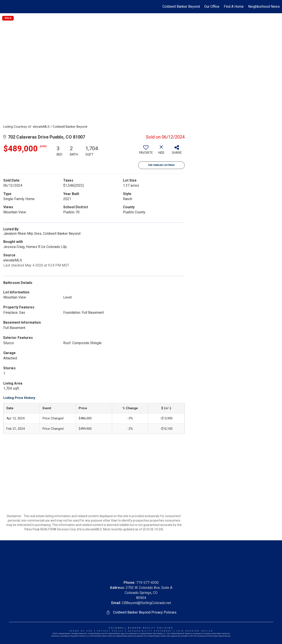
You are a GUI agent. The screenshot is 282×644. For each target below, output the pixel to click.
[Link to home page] (6, 7)
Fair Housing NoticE (195, 631)
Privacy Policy (110, 631)
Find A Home (234, 7)
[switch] (146, 151)
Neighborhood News (264, 7)
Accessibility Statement (150, 631)
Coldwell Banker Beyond (181, 7)
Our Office (212, 7)
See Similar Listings (161, 165)
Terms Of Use (81, 631)
